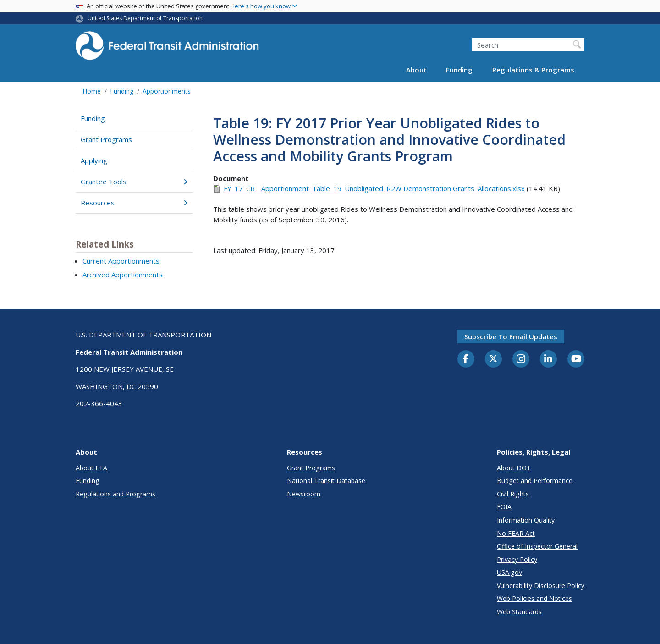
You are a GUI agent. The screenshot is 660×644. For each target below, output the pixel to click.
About (416, 70)
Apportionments (167, 91)
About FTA (91, 468)
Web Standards (519, 612)
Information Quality (526, 520)
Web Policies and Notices (534, 598)
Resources (134, 203)
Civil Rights (513, 494)
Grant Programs (106, 139)
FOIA (504, 507)
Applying (94, 160)
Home (92, 91)
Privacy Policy (517, 559)
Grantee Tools (134, 182)
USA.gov (509, 572)
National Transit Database (326, 481)
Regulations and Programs (115, 494)
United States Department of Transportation (145, 18)
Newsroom (304, 494)
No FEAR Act (516, 533)
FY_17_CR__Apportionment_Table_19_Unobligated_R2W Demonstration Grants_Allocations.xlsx (374, 188)
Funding (459, 70)
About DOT (514, 468)
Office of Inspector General (537, 546)
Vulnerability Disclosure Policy (541, 586)
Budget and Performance (535, 481)
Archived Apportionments (123, 275)
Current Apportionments (121, 261)
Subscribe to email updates (511, 336)
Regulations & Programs (533, 70)
